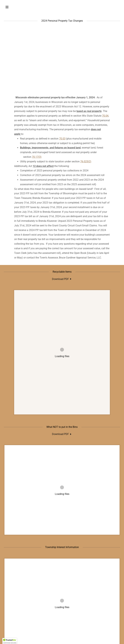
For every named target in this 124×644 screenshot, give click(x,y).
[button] (17, 7)
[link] (62, 279)
